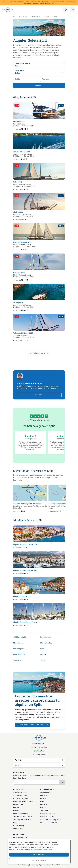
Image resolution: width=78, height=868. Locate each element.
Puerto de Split (19, 655)
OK (62, 782)
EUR (39, 760)
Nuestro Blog (18, 826)
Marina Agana (19, 643)
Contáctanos (18, 829)
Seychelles (44, 810)
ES (39, 765)
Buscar (39, 85)
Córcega (44, 804)
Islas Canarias (46, 792)
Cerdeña (44, 795)
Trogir (43, 660)
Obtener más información (42, 850)
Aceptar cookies (39, 855)
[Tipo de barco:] (39, 72)
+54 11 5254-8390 (39, 747)
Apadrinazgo (18, 804)
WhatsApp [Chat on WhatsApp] (39, 751)
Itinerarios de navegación (50, 819)
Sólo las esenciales (39, 860)
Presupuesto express (49, 823)
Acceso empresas (20, 837)
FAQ (15, 823)
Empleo (16, 810)
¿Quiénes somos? (20, 792)
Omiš (42, 649)
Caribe (43, 807)
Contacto (39, 395)
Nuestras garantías (21, 798)
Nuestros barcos (47, 816)
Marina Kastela (46, 643)
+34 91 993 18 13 (39, 744)
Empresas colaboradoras (23, 801)
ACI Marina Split (20, 637)
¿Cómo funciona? (20, 795)
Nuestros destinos (48, 813)
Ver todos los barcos (39, 353)
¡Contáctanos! (39, 754)
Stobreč (43, 655)
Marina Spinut (19, 649)
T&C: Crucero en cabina (23, 816)
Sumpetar (17, 660)
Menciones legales (21, 813)
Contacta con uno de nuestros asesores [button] (32, 725)
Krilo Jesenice (46, 637)
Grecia (43, 801)
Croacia (43, 798)
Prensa (16, 807)
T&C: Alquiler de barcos (22, 819)
